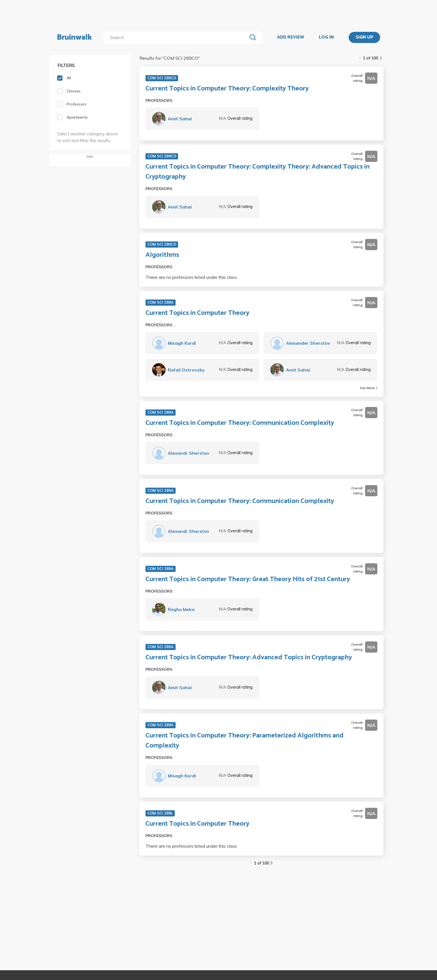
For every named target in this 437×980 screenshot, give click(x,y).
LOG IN (326, 37)
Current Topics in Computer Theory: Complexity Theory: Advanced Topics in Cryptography (258, 172)
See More (369, 388)
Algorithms (162, 255)
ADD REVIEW (291, 37)
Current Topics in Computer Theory (197, 313)
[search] (177, 37)
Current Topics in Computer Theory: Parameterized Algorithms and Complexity (245, 741)
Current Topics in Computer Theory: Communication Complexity (240, 423)
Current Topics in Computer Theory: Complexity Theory (227, 89)
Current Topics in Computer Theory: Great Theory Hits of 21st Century (248, 579)
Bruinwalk (74, 37)
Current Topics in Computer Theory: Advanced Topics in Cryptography (249, 658)
